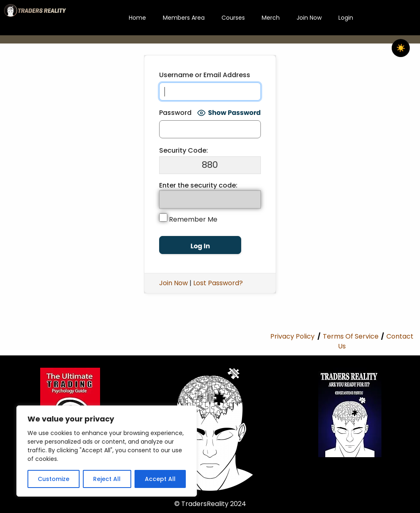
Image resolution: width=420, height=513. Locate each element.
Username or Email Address (205, 75)
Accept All (160, 479)
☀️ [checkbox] (401, 48)
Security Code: (184, 150)
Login (346, 18)
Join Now (309, 18)
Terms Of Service (351, 336)
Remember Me (188, 219)
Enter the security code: (198, 185)
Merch (271, 18)
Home (137, 18)
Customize (54, 479)
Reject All (107, 479)
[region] (107, 451)
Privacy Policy (292, 336)
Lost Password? (218, 283)
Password (175, 113)
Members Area (184, 18)
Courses (233, 18)
